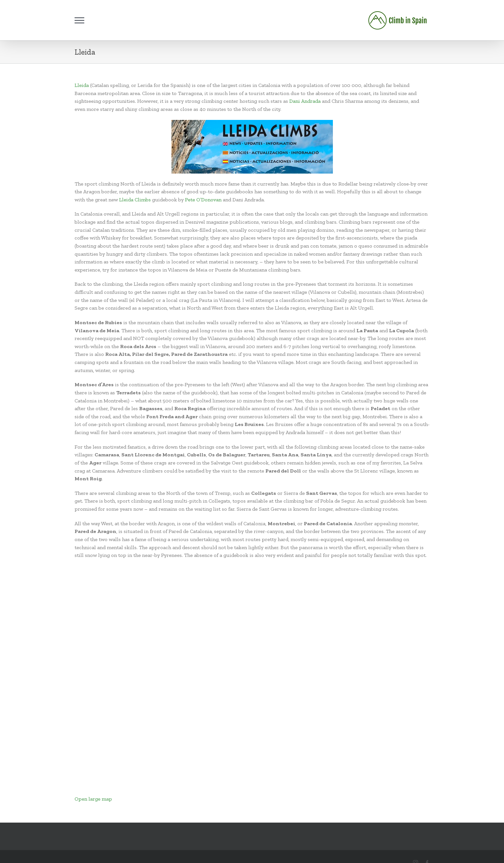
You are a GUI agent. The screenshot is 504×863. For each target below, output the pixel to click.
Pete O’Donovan (203, 200)
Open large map (93, 799)
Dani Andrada (305, 101)
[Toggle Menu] (79, 20)
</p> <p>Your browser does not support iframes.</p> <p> (156, 679)
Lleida (82, 85)
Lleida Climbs (134, 200)
